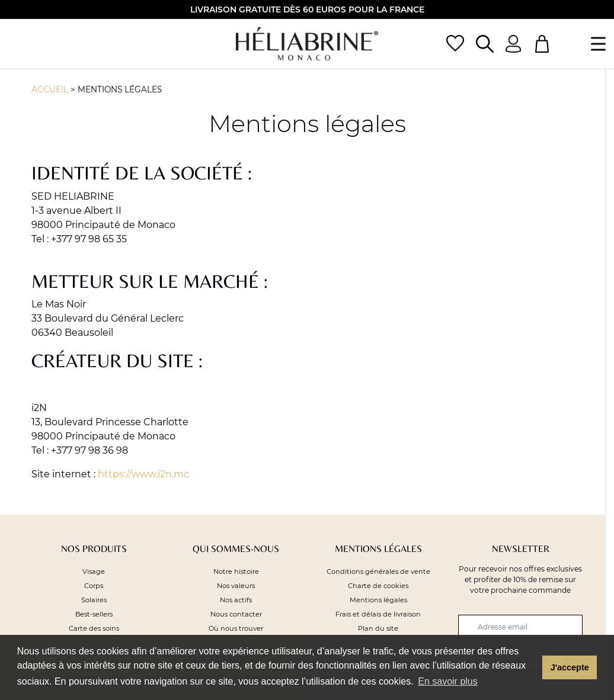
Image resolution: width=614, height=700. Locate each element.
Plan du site (378, 628)
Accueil (50, 89)
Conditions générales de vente (378, 571)
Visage (94, 571)
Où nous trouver (236, 628)
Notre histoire (236, 571)
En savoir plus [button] (448, 681)
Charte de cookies (378, 586)
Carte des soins (94, 628)
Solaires (94, 600)
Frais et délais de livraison (378, 614)
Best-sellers (94, 614)
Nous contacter (236, 614)
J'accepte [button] (570, 667)
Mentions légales (120, 89)
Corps (94, 586)
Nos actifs (236, 600)
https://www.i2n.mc (143, 474)
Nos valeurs (236, 586)
